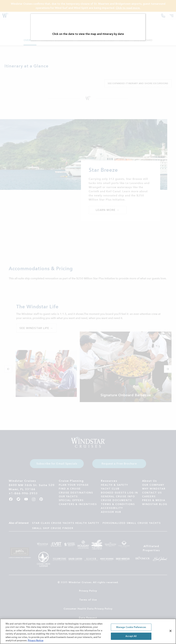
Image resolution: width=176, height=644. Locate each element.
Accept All (131, 636)
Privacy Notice (36, 640)
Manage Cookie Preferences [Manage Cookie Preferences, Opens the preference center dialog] (131, 627)
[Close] (170, 631)
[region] (88, 631)
